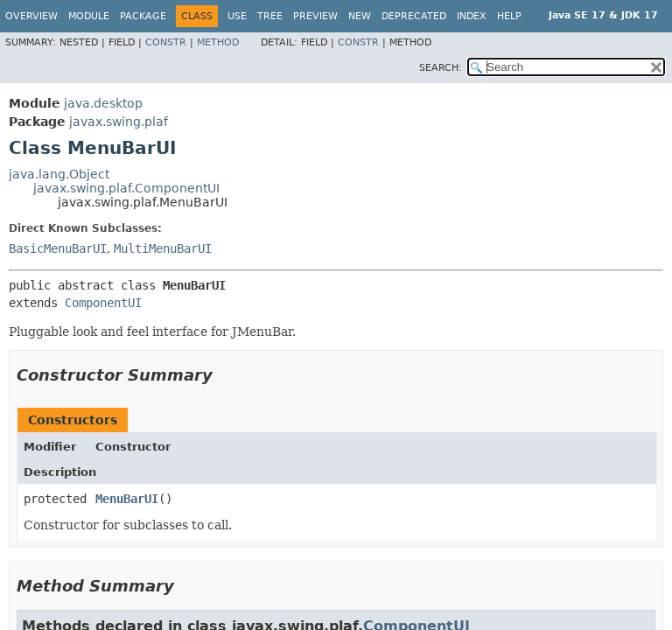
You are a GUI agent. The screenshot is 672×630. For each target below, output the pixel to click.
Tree (270, 16)
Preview (315, 16)
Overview (31, 16)
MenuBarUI (127, 499)
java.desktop (103, 103)
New (360, 16)
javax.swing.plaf (119, 122)
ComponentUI (103, 303)
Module (89, 16)
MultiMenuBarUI (163, 248)
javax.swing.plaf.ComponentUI (126, 188)
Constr (166, 42)
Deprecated (414, 16)
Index (472, 16)
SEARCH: (441, 68)
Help (509, 16)
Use (237, 16)
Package (143, 16)
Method (218, 42)
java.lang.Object (59, 174)
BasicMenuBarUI (58, 248)
